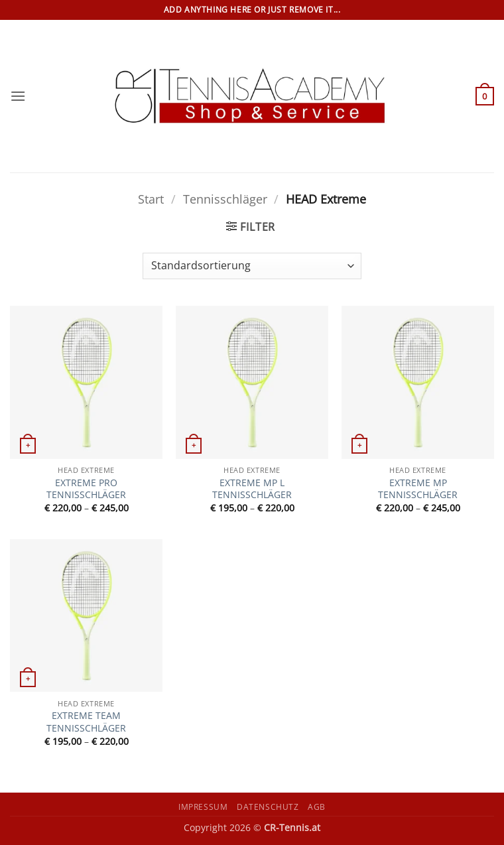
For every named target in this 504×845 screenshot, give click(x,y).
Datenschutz (268, 807)
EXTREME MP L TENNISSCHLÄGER (252, 489)
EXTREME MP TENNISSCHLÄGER (418, 489)
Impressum (203, 807)
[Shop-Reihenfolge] (252, 266)
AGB (317, 807)
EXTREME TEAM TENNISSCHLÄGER (86, 722)
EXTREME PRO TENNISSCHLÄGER (86, 489)
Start (151, 199)
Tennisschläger (225, 199)
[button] (18, 96)
